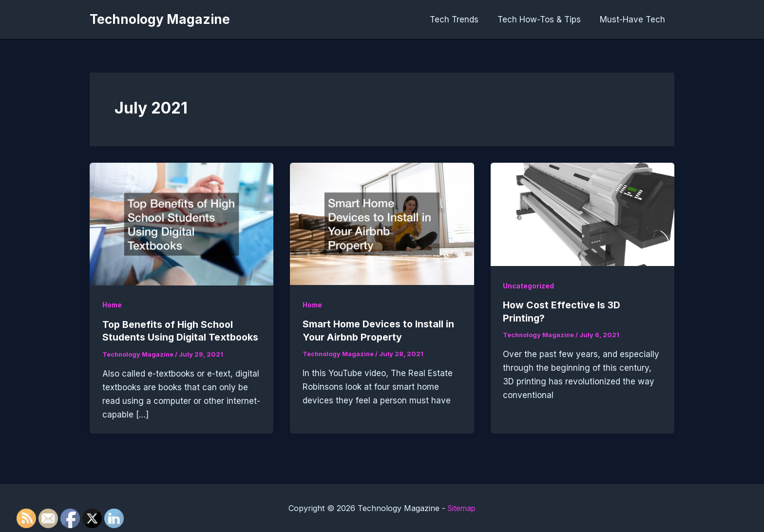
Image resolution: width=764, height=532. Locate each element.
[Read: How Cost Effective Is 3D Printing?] (583, 214)
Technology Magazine (160, 19)
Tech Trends (460, 19)
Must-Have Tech (633, 19)
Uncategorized (529, 286)
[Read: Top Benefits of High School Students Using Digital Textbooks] (181, 223)
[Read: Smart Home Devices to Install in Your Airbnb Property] (382, 223)
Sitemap (462, 508)
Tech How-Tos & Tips (543, 19)
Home (113, 305)
